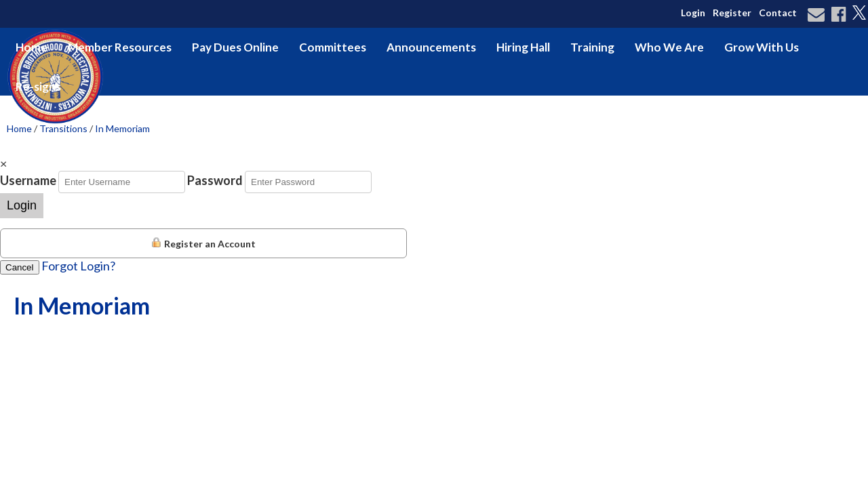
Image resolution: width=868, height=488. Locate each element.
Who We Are (669, 47)
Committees (333, 47)
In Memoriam (122, 128)
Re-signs (38, 86)
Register (732, 13)
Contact (778, 13)
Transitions (63, 128)
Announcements (431, 47)
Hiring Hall (523, 47)
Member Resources (120, 47)
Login (693, 13)
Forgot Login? (78, 266)
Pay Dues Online (235, 47)
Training (592, 47)
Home (32, 47)
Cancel (20, 267)
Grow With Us (762, 47)
